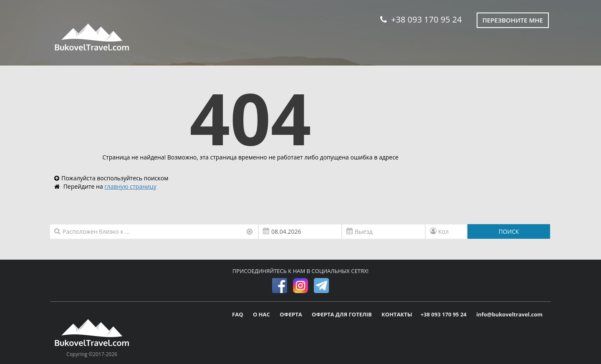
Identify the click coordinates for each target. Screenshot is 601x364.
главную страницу (130, 186)
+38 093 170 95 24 (421, 19)
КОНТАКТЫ (397, 314)
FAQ (238, 314)
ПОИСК (509, 231)
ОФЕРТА (292, 314)
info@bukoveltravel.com (509, 314)
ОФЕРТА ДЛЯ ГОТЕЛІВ (342, 314)
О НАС (262, 314)
